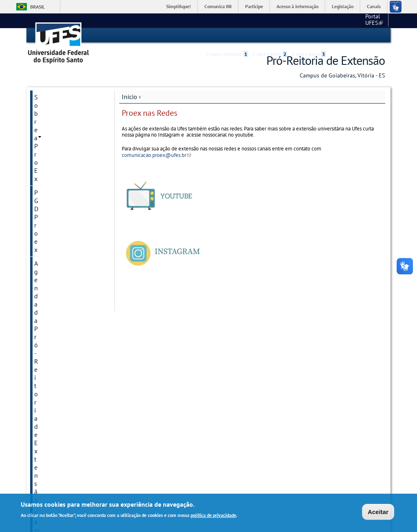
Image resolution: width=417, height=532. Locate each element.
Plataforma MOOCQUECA (53, 347)
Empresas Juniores (60, 216)
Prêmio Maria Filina (61, 365)
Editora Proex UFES (61, 202)
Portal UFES (331, 20)
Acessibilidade (336, 36)
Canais (374, 6)
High (346, 36)
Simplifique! (179, 6)
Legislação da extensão (67, 293)
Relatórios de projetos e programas (67, 446)
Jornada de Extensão (63, 279)
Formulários (51, 265)
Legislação (343, 6)
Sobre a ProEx (54, 97)
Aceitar (378, 512)
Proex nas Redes (57, 415)
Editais (44, 188)
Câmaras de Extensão (64, 146)
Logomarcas (51, 307)
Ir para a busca (309, 35)
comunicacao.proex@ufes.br (156, 155)
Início (129, 96)
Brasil (37, 7)
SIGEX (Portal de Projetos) (57, 397)
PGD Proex (49, 110)
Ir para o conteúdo (227, 35)
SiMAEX (45, 464)
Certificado (49, 160)
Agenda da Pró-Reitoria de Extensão (66, 128)
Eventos (45, 230)
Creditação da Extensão (67, 174)
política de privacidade (213, 515)
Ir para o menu (270, 35)
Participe (254, 6)
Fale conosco (370, 20)
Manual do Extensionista (53, 325)
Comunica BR (218, 6)
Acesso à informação (297, 6)
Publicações (51, 379)
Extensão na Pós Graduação (57, 247)
